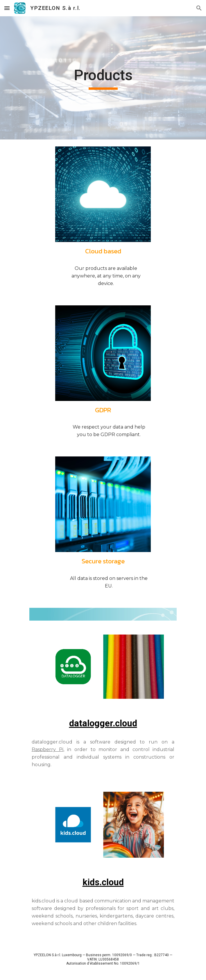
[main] (103, 78)
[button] (7, 8)
